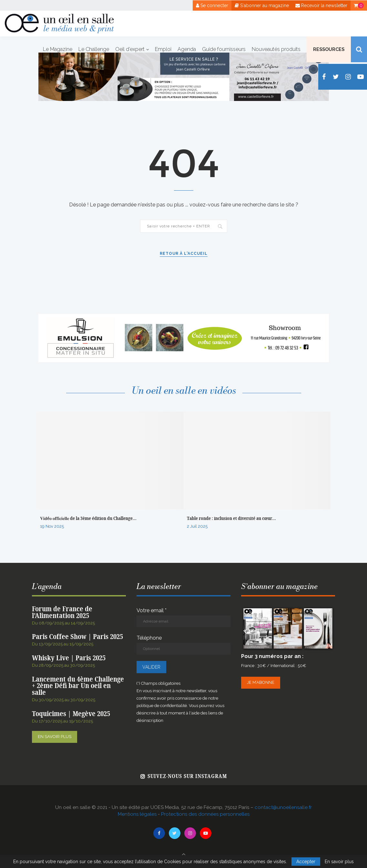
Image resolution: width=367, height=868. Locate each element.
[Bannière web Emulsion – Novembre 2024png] (184, 317)
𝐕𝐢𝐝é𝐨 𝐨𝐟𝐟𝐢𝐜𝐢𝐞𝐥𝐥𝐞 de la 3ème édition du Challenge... (88, 519)
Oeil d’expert (130, 49)
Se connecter (212, 5)
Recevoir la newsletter (321, 5)
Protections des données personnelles (205, 814)
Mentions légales (137, 814)
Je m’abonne (261, 682)
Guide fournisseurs (224, 49)
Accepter (306, 862)
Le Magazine (58, 49)
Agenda (187, 49)
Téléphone (183, 645)
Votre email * (183, 617)
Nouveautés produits (276, 49)
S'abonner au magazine (262, 5)
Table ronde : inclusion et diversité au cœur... (231, 519)
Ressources (329, 49)
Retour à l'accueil (184, 254)
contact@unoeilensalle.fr (283, 807)
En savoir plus (55, 737)
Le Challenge (94, 49)
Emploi (163, 49)
